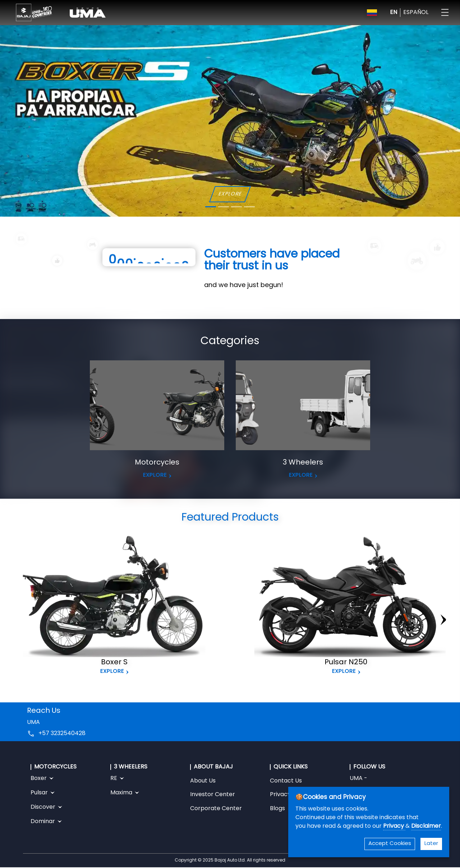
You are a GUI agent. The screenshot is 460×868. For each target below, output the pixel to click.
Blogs (277, 809)
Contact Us (286, 781)
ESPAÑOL (416, 13)
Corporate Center (216, 809)
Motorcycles (157, 463)
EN (394, 13)
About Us (203, 781)
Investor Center (213, 795)
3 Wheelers (303, 463)
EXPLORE (230, 194)
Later (431, 844)
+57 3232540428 (62, 734)
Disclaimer (426, 826)
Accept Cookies (390, 844)
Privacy (394, 826)
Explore (112, 672)
